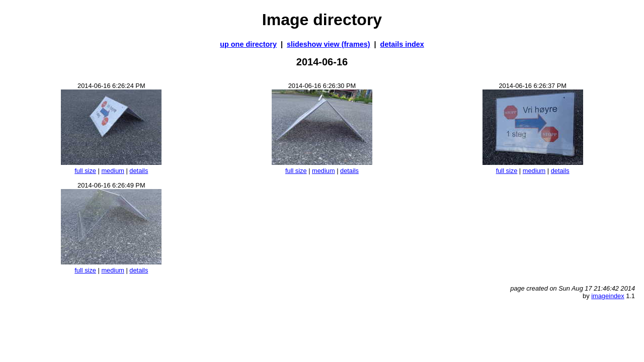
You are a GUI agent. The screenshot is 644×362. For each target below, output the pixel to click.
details (139, 171)
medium (113, 171)
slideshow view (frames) (329, 44)
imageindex (608, 296)
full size (85, 171)
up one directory (248, 44)
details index (402, 44)
